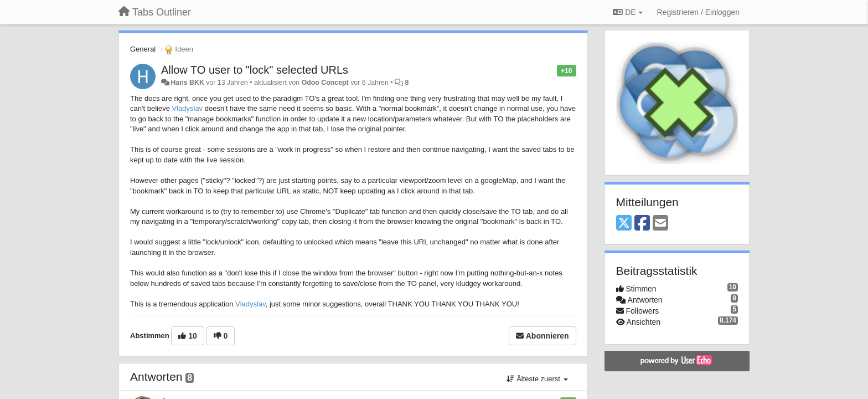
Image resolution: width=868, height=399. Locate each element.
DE (627, 12)
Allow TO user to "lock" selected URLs (255, 70)
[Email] (660, 224)
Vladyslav (187, 108)
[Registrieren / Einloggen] (698, 12)
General (143, 49)
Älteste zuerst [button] (537, 379)
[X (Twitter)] (624, 224)
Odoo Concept (325, 83)
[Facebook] (642, 224)
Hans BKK (187, 83)
